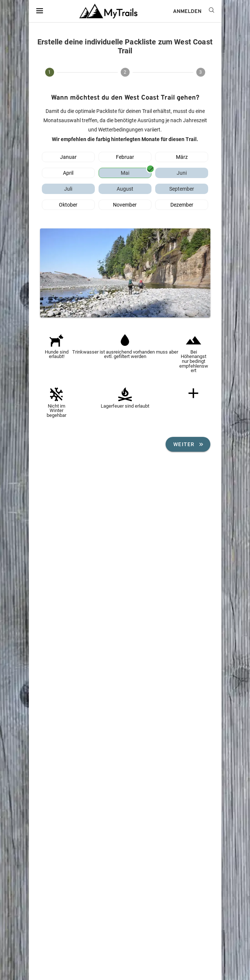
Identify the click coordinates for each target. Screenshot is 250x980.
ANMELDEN (187, 12)
